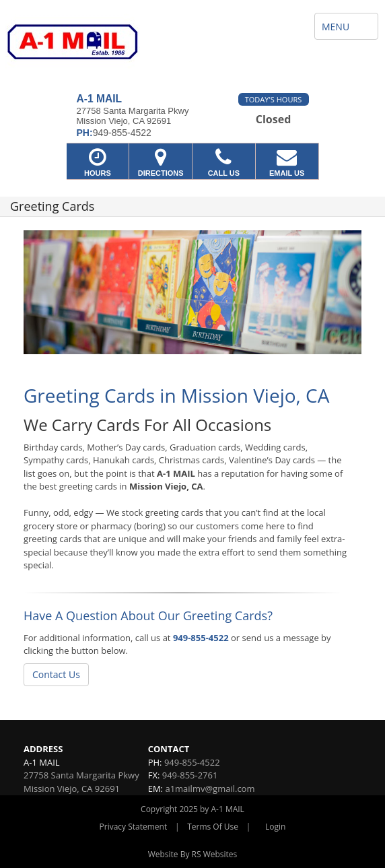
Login (275, 827)
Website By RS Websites (193, 854)
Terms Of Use (213, 827)
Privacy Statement (134, 827)
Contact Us (56, 674)
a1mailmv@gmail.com (210, 789)
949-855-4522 (201, 638)
